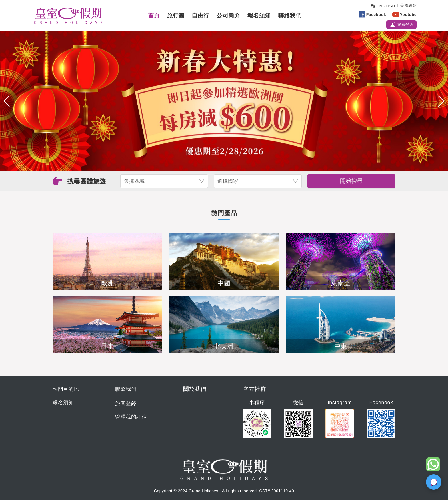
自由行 (201, 15)
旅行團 (176, 15)
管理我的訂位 (131, 417)
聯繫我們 (126, 389)
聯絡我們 (290, 15)
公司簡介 (228, 15)
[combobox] (164, 181)
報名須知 (259, 15)
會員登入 (402, 25)
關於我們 (195, 389)
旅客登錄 (126, 403)
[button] (7, 101)
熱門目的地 (66, 389)
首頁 (154, 15)
